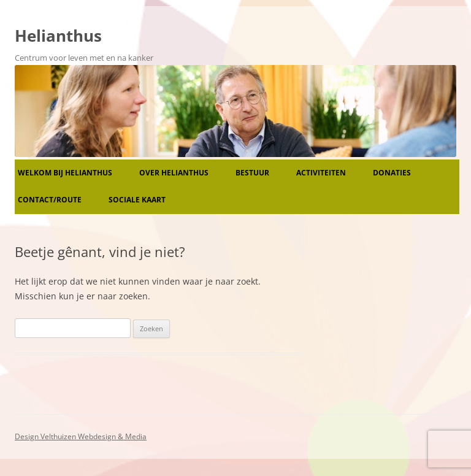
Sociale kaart (137, 200)
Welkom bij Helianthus (65, 173)
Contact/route (50, 200)
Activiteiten (321, 173)
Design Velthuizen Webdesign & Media (81, 436)
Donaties (392, 173)
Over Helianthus (174, 173)
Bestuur (252, 173)
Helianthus (58, 36)
